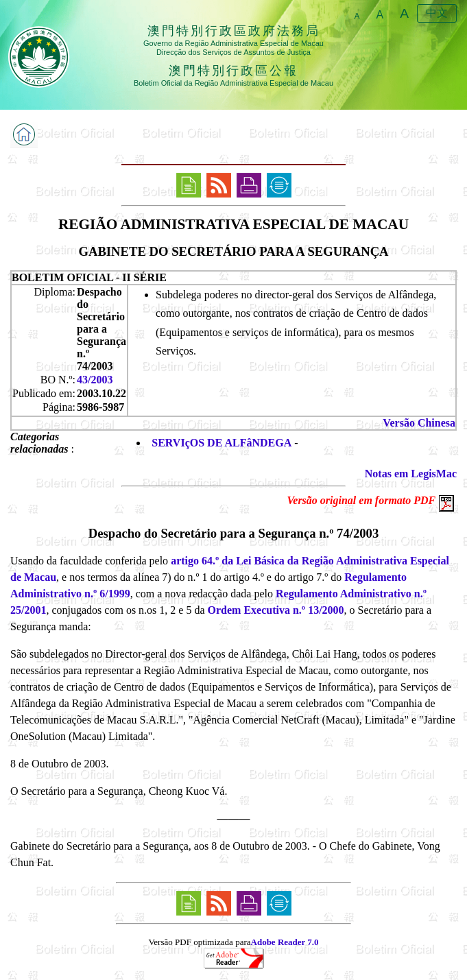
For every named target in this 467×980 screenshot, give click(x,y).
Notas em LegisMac (411, 474)
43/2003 (95, 380)
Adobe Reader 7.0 (285, 942)
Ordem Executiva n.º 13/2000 (276, 610)
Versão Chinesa (419, 423)
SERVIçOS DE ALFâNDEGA (221, 443)
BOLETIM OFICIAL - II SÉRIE (89, 277)
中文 (437, 13)
